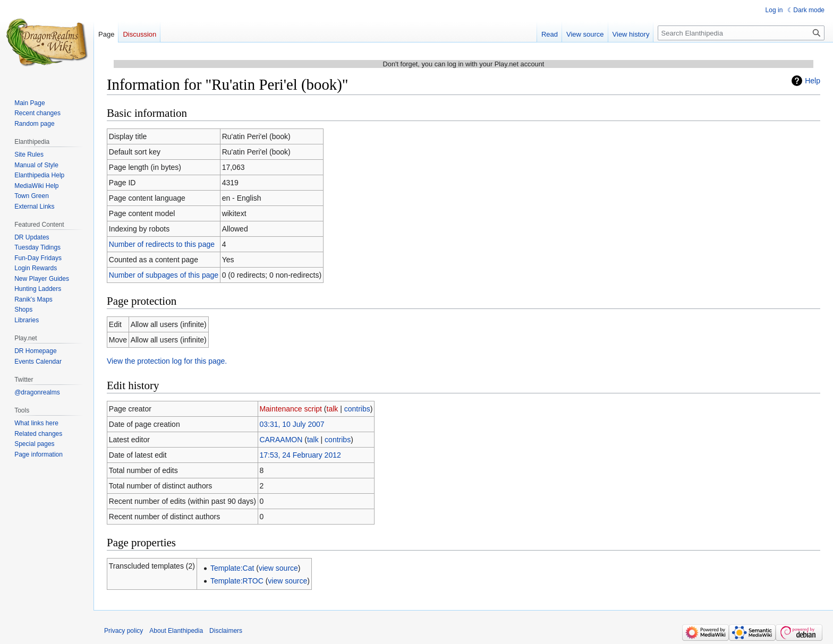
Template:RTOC (237, 581)
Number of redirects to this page (162, 244)
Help (813, 81)
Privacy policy (124, 631)
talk (333, 409)
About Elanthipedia (176, 631)
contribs (357, 409)
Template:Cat (232, 568)
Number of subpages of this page (164, 275)
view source (278, 568)
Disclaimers (226, 631)
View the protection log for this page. (167, 361)
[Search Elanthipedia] (741, 33)
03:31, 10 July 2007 (292, 424)
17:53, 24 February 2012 (300, 455)
